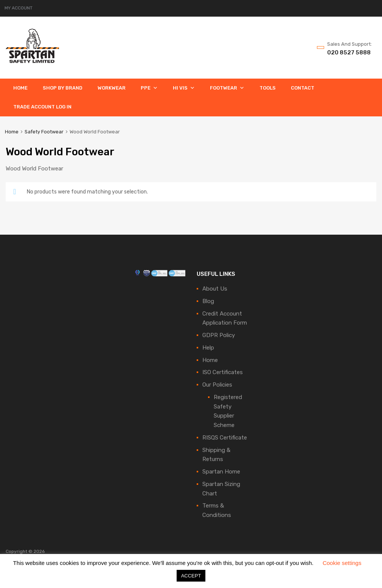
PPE (149, 88)
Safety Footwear (44, 132)
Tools (268, 88)
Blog (208, 301)
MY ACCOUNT (19, 8)
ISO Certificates (223, 372)
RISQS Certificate (225, 438)
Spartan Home (221, 472)
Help (208, 348)
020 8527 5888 (346, 53)
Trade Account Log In (42, 107)
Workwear (112, 88)
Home (20, 88)
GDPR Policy (219, 335)
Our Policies (217, 385)
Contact (303, 88)
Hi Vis (184, 88)
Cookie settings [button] (342, 563)
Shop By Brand (63, 88)
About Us (215, 289)
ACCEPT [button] (191, 576)
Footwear (227, 88)
